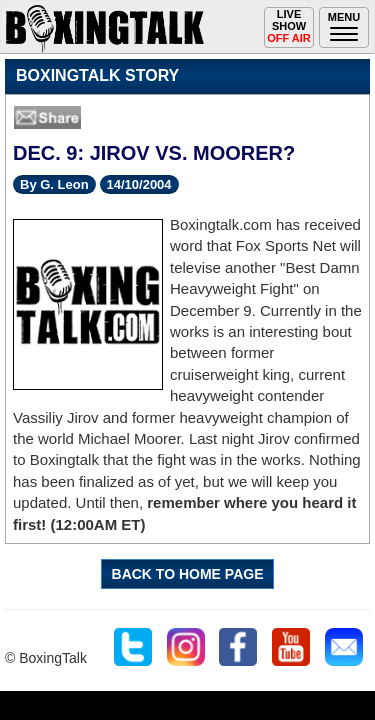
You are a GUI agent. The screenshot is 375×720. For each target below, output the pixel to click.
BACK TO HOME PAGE (188, 574)
